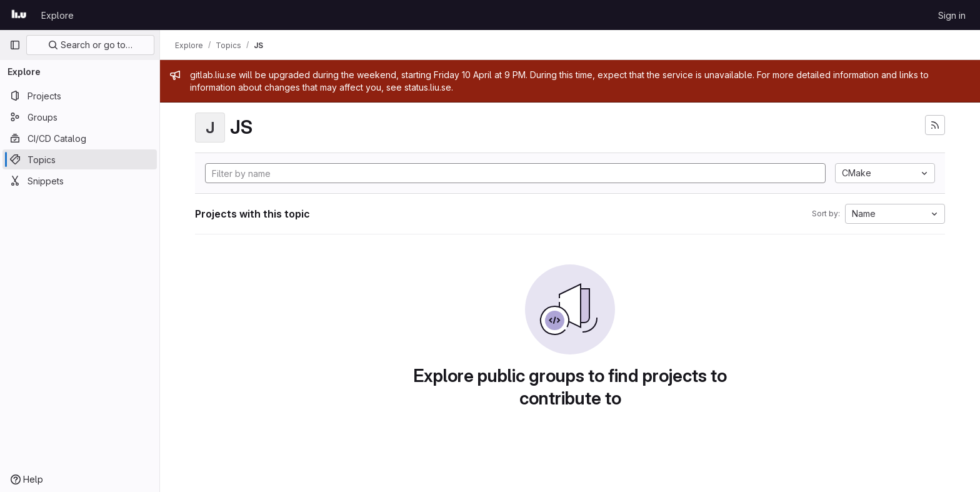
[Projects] (80, 96)
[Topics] (80, 159)
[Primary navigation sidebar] (15, 45)
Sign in (952, 15)
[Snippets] (80, 181)
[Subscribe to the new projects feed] (935, 125)
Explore (57, 15)
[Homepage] (19, 15)
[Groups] (80, 117)
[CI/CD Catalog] (80, 138)
